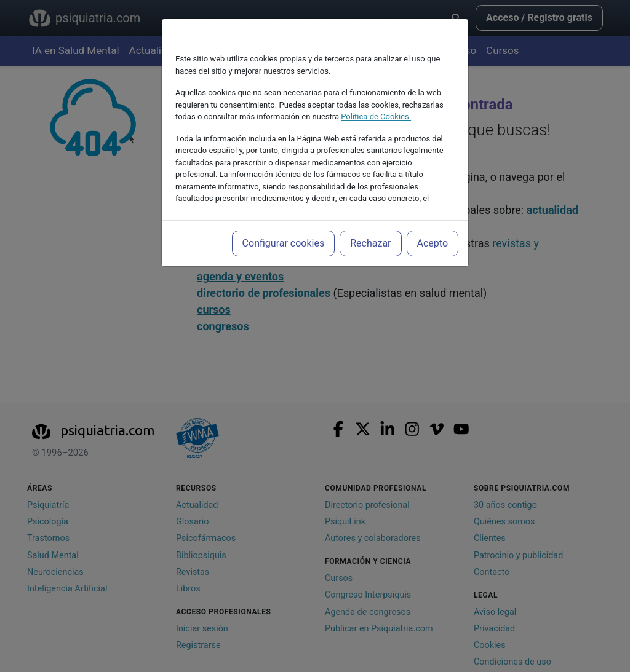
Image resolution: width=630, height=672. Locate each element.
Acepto (433, 243)
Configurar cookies (284, 243)
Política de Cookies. (376, 117)
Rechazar (370, 243)
